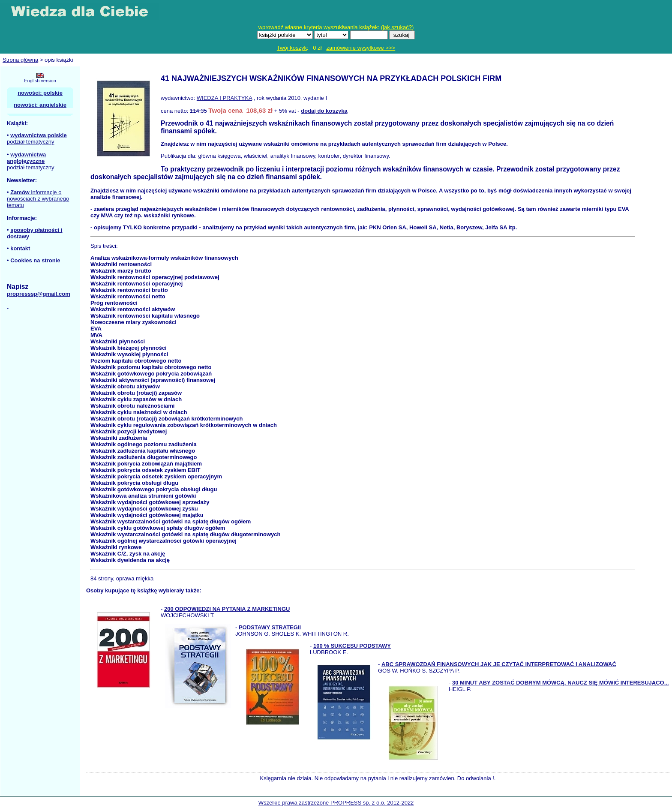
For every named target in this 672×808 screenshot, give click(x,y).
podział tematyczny (31, 142)
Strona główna (20, 60)
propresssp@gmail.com (39, 294)
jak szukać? (397, 27)
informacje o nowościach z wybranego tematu (38, 199)
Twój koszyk (292, 48)
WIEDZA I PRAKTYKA (224, 98)
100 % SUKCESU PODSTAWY (352, 646)
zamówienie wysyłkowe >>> (361, 48)
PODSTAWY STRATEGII (270, 627)
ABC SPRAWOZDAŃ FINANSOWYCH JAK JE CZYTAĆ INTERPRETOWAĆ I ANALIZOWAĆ (499, 664)
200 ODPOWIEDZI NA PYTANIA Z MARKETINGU (227, 609)
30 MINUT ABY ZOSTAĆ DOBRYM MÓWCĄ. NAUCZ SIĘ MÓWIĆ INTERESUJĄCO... (561, 683)
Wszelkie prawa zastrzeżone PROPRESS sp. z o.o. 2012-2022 (336, 803)
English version (40, 81)
